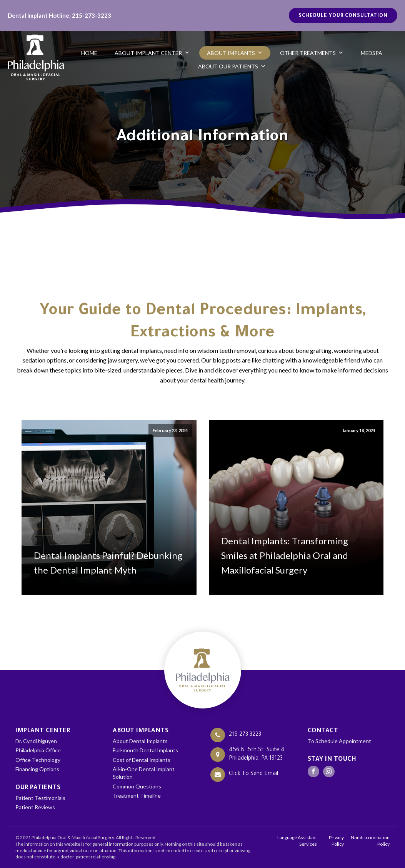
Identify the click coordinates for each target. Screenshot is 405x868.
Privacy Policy (336, 841)
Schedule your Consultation (343, 16)
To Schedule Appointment (339, 741)
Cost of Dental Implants (142, 760)
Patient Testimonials (40, 798)
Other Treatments (312, 53)
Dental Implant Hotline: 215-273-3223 (59, 15)
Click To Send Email (253, 774)
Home (89, 53)
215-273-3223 (245, 735)
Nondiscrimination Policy (370, 841)
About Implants (235, 53)
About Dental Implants (140, 741)
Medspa (372, 53)
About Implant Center (152, 53)
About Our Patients (232, 66)
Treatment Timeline (137, 796)
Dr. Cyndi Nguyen (36, 741)
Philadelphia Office (38, 750)
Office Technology (38, 760)
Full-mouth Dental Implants (145, 750)
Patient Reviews (35, 807)
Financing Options (37, 769)
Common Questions (137, 786)
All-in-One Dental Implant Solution (144, 773)
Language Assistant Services (297, 841)
